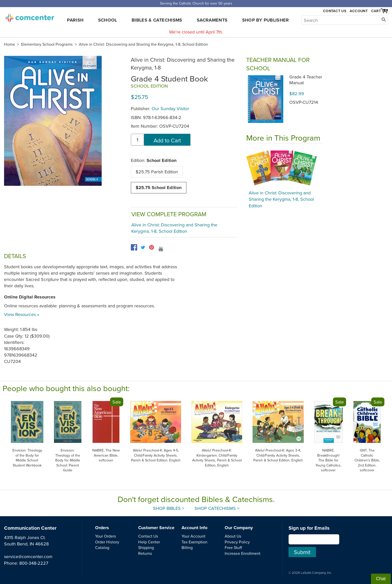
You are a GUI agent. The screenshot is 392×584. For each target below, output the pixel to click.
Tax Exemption (194, 542)
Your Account (193, 536)
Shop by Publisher (266, 20)
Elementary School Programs (47, 44)
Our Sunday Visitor (170, 109)
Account (359, 11)
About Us (233, 536)
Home (10, 44)
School (108, 20)
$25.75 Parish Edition (157, 172)
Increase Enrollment (243, 553)
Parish (75, 20)
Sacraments (212, 20)
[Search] (345, 20)
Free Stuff (233, 547)
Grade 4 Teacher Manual (306, 80)
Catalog (102, 547)
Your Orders (106, 536)
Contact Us (335, 11)
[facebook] (134, 247)
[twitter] (143, 247)
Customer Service (156, 528)
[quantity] (137, 140)
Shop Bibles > (169, 508)
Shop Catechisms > (217, 508)
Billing (187, 547)
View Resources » (22, 314)
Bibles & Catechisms (157, 20)
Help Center (149, 542)
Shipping (146, 547)
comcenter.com (29, 16)
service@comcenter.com (28, 556)
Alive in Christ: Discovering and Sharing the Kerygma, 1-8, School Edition (143, 44)
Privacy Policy (237, 542)
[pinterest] (152, 247)
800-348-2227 (34, 563)
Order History (107, 542)
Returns (145, 553)
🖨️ (161, 249)
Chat (381, 579)
